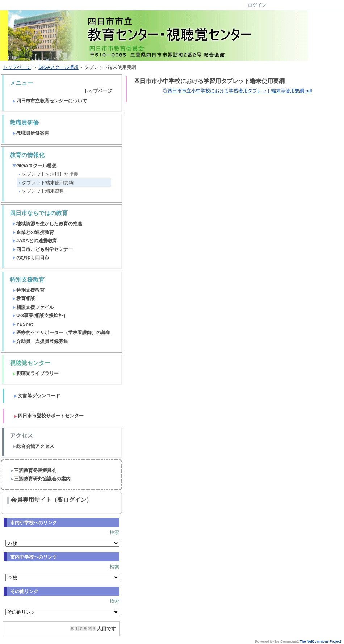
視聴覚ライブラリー (35, 373)
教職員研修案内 (31, 133)
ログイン (257, 5)
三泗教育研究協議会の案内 (40, 479)
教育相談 (24, 298)
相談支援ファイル (33, 307)
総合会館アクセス (33, 446)
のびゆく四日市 (31, 258)
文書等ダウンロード (37, 396)
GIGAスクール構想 (58, 67)
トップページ (17, 67)
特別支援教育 (28, 290)
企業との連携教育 (33, 232)
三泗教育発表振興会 (33, 470)
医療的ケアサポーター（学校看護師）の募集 (61, 332)
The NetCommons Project (320, 641)
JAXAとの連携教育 (35, 241)
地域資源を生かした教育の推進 (47, 224)
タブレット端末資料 (41, 191)
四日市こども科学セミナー (43, 249)
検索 (114, 532)
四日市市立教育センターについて (50, 101)
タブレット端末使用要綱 (46, 183)
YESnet (23, 324)
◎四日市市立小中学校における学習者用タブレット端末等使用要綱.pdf (238, 91)
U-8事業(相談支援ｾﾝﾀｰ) (39, 315)
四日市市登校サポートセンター (49, 416)
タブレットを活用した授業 (48, 174)
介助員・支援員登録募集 (40, 341)
